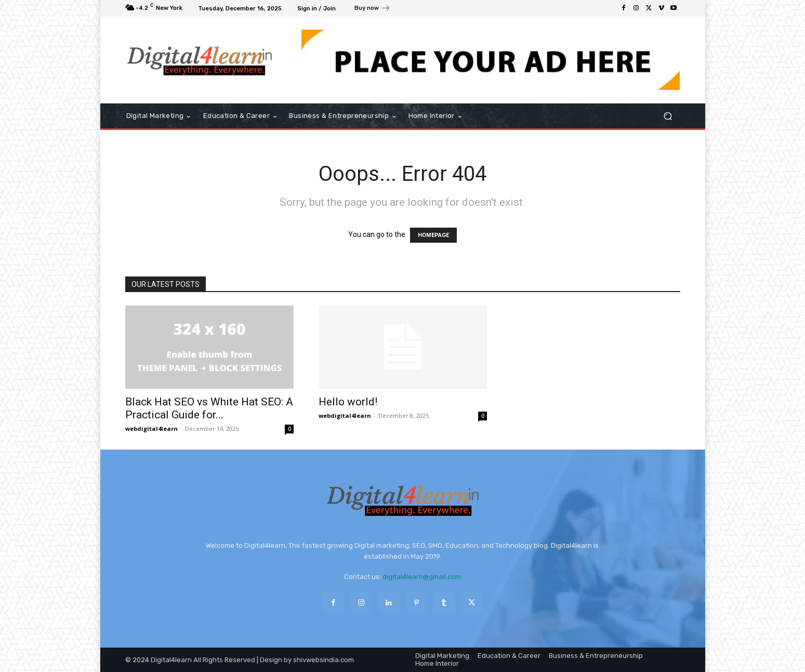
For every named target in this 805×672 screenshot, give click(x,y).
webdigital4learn (151, 429)
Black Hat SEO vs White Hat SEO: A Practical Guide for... (209, 408)
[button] (668, 116)
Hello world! (348, 402)
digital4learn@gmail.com (422, 577)
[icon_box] (372, 9)
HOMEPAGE (433, 235)
